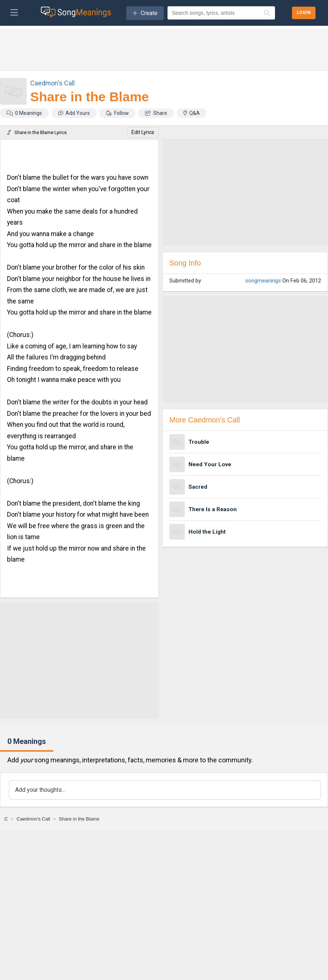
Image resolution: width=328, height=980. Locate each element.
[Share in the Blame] (79, 819)
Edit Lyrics (143, 132)
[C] (6, 819)
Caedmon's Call (52, 83)
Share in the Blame (89, 97)
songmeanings (263, 281)
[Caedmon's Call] (33, 819)
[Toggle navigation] (14, 13)
